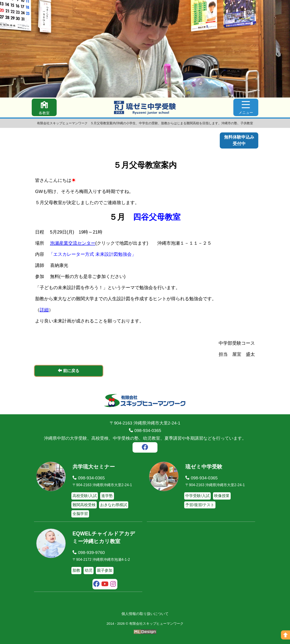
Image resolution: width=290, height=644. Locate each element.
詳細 (44, 310)
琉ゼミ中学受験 (204, 467)
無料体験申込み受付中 (239, 140)
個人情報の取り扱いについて (145, 614)
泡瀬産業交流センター (73, 243)
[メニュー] (246, 107)
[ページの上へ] (285, 635)
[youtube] (105, 585)
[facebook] (145, 448)
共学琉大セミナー (94, 467)
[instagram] (113, 585)
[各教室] (44, 107)
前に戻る (69, 371)
